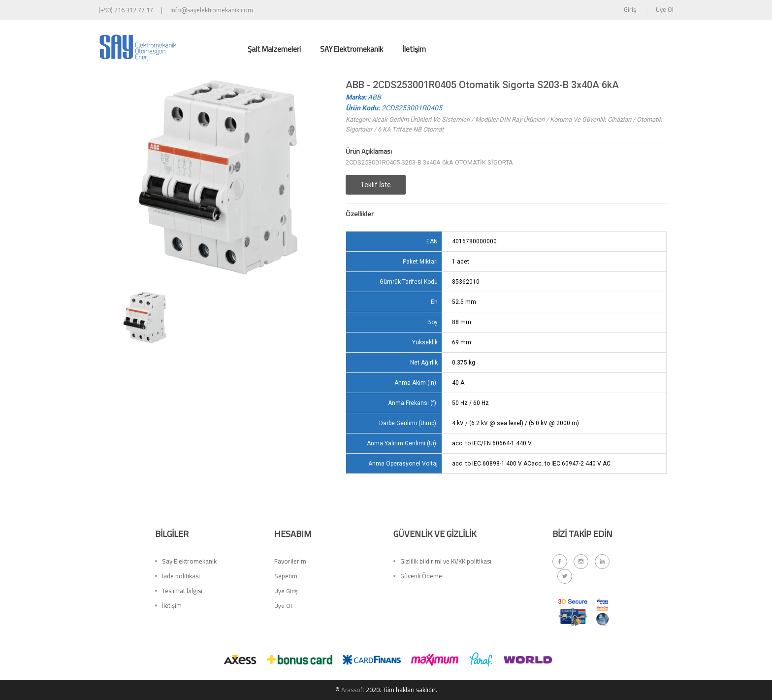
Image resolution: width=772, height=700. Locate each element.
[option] (145, 317)
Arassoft (353, 690)
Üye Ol (665, 9)
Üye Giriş (286, 592)
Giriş (630, 9)
